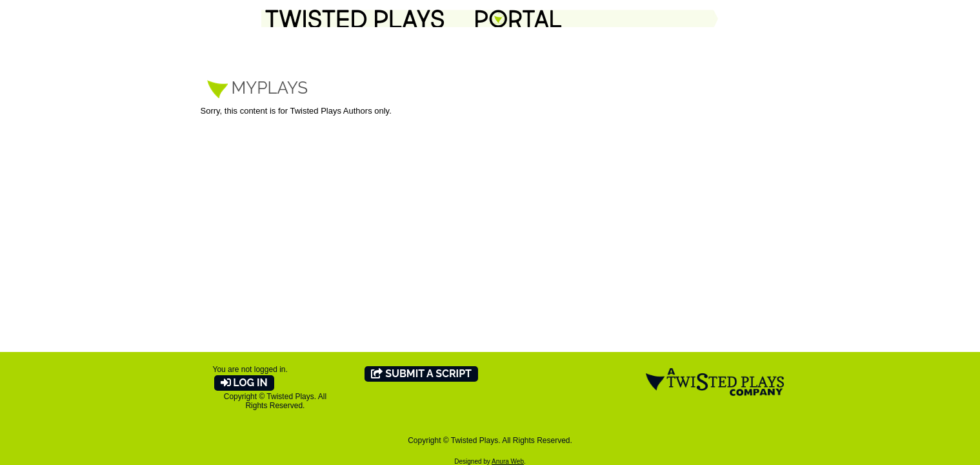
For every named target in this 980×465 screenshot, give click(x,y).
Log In (244, 383)
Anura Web (508, 461)
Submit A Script (421, 374)
